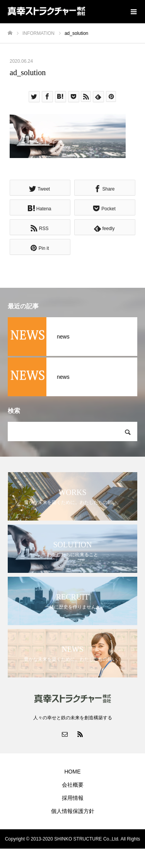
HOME (73, 772)
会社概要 (73, 785)
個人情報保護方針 (73, 811)
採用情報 (73, 798)
